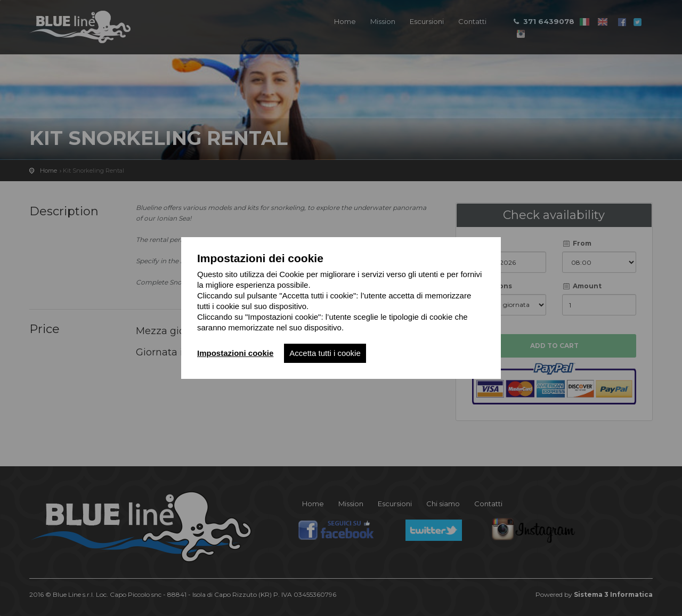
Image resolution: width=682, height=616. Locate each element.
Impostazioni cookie (235, 353)
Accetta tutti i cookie (325, 353)
